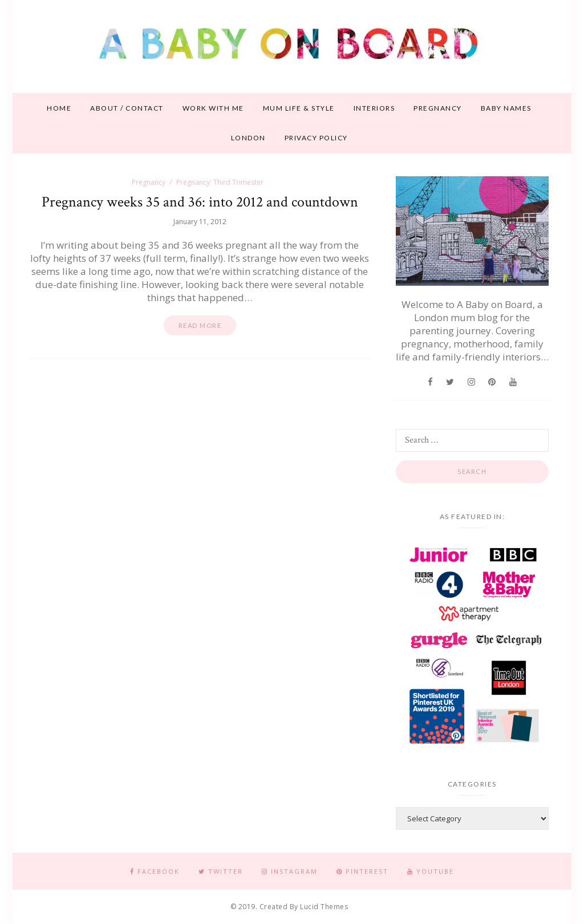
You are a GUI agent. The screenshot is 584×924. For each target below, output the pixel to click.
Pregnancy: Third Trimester (220, 182)
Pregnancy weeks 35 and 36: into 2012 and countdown (200, 202)
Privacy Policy (316, 138)
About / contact (127, 108)
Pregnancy (438, 108)
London (248, 138)
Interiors (374, 108)
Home (59, 108)
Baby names (506, 108)
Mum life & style (299, 108)
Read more (200, 325)
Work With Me (213, 108)
